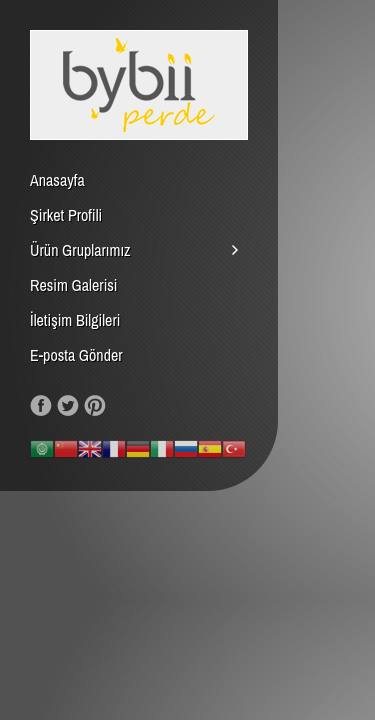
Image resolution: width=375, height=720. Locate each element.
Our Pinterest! (95, 406)
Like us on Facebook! (41, 406)
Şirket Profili (66, 215)
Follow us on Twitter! (68, 406)
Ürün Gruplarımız (80, 250)
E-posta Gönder (76, 355)
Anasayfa (57, 180)
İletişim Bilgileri (75, 320)
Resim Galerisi (74, 285)
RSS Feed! (122, 406)
